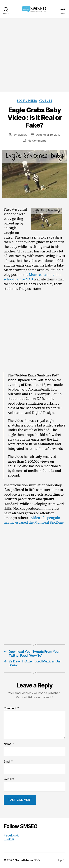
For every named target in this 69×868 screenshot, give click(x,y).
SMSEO (22, 135)
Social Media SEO (27, 860)
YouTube (46, 101)
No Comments (37, 141)
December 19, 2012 (48, 135)
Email (8, 762)
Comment (11, 708)
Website (9, 779)
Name (9, 744)
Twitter (9, 839)
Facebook (11, 835)
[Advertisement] (34, 55)
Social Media (27, 101)
